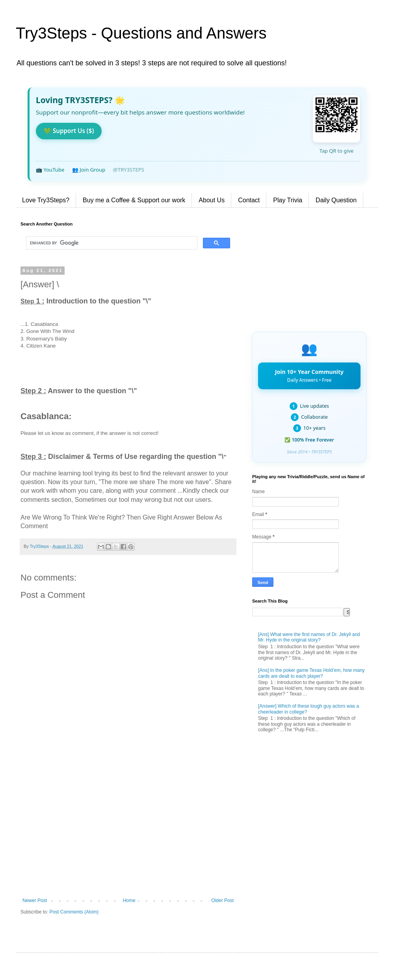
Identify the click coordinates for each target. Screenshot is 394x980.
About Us (212, 200)
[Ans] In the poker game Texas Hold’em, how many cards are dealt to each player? (311, 673)
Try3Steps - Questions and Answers (141, 33)
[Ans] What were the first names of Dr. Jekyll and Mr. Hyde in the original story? (309, 637)
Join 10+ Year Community (309, 375)
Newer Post (35, 900)
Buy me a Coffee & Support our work (134, 200)
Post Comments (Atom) (74, 912)
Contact (249, 200)
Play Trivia (288, 200)
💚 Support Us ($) (69, 131)
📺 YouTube (50, 170)
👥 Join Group (89, 170)
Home (129, 900)
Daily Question (336, 200)
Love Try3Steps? (46, 200)
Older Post (222, 900)
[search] (111, 243)
